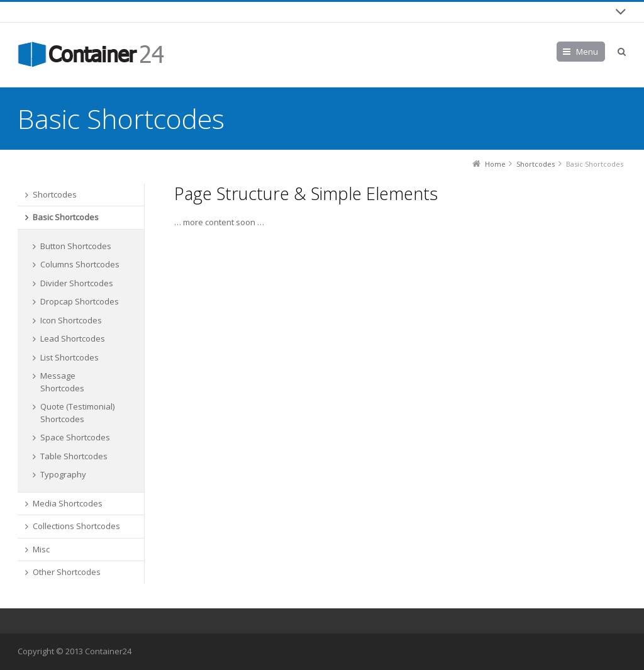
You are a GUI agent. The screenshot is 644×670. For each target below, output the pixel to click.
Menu (587, 52)
